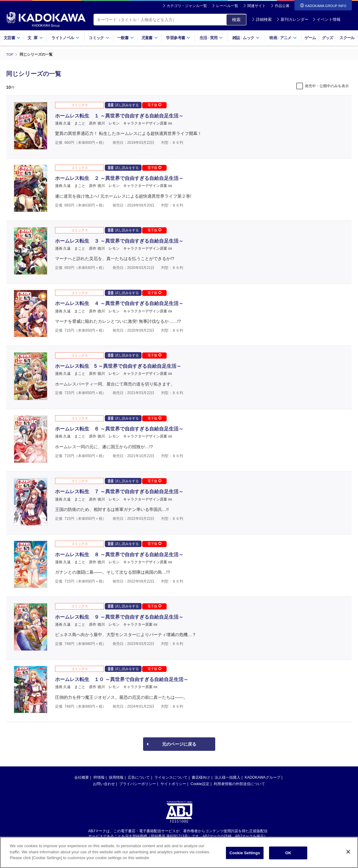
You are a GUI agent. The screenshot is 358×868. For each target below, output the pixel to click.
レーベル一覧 (227, 6)
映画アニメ (283, 38)
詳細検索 (262, 19)
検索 (236, 20)
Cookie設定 (200, 784)
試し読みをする (123, 105)
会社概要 (82, 777)
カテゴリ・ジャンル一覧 (187, 6)
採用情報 (116, 777)
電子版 (154, 105)
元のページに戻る (179, 744)
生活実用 (211, 38)
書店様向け (201, 777)
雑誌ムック (246, 38)
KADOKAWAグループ (262, 777)
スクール (347, 38)
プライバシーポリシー (138, 784)
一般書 (125, 38)
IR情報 (99, 777)
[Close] (348, 855)
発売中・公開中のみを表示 (327, 86)
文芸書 (12, 38)
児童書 (150, 38)
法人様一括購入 (227, 777)
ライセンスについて (171, 777)
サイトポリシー (173, 784)
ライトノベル (65, 38)
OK (288, 856)
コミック (99, 38)
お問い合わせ (104, 784)
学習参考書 (178, 38)
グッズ (328, 38)
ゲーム (310, 38)
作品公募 (282, 6)
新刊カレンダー (292, 19)
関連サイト (257, 6)
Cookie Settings (245, 856)
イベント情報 (327, 19)
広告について (139, 777)
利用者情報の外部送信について (239, 784)
